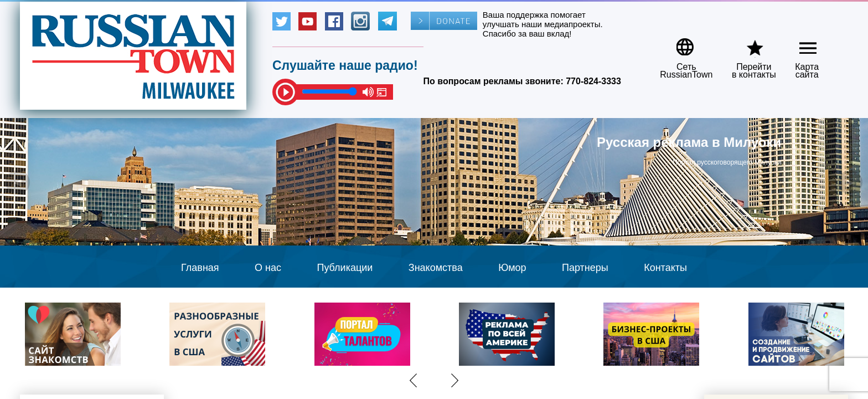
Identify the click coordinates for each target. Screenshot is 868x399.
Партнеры (585, 268)
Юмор (512, 268)
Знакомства (436, 268)
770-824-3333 (593, 81)
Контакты (665, 268)
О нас (268, 268)
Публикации (345, 268)
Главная (200, 268)
